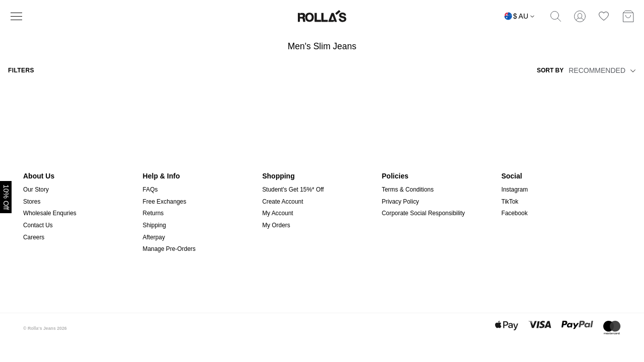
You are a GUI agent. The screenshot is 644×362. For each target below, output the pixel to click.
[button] (631, 70)
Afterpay (154, 237)
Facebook (514, 213)
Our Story (36, 190)
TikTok (510, 202)
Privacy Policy (400, 202)
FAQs (150, 190)
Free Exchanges (165, 202)
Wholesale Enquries (50, 213)
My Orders (276, 225)
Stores (32, 202)
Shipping (154, 225)
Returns (153, 213)
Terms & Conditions (408, 190)
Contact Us (38, 225)
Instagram (514, 190)
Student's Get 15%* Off (293, 190)
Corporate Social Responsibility (423, 213)
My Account (277, 213)
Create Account (283, 202)
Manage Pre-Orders (169, 249)
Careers (34, 237)
